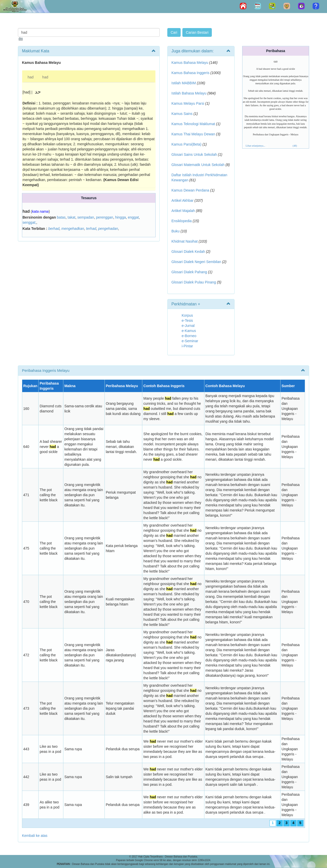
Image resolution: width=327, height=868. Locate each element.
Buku (176, 231)
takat (72, 217)
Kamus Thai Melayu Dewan (193, 134)
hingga (121, 217)
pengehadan (108, 229)
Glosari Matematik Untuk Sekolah (198, 165)
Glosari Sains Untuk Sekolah (194, 154)
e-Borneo (189, 336)
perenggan (105, 217)
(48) (295, 146)
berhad (54, 229)
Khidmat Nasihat (185, 241)
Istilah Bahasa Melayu (189, 93)
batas (61, 217)
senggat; (29, 222)
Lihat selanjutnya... (256, 146)
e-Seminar (190, 341)
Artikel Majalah (183, 211)
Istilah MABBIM (184, 83)
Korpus (187, 315)
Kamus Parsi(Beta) (186, 144)
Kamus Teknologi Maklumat (193, 124)
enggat (133, 217)
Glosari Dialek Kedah (188, 252)
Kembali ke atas (35, 836)
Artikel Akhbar (182, 200)
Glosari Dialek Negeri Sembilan (196, 262)
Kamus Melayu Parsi (188, 103)
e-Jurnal (188, 326)
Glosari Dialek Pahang (189, 272)
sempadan (86, 217)
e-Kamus (189, 331)
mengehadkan (73, 229)
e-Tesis (187, 320)
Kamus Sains (182, 114)
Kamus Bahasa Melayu (190, 63)
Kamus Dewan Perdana (190, 190)
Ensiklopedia (182, 221)
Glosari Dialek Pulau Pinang (194, 282)
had (31, 77)
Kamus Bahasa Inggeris (190, 73)
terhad (91, 229)
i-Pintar (187, 346)
